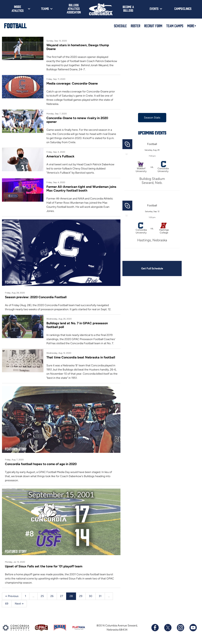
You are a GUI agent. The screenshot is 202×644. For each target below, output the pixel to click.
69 (7, 605)
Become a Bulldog (128, 8)
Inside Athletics (18, 8)
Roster (135, 26)
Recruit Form (153, 26)
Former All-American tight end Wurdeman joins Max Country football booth (82, 189)
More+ (192, 26)
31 (101, 597)
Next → (19, 605)
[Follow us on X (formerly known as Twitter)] (168, 629)
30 (91, 597)
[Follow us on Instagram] (180, 629)
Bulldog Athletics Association (74, 8)
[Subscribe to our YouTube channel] (193, 629)
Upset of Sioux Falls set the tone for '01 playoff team (44, 567)
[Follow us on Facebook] (155, 629)
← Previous (12, 597)
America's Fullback (60, 156)
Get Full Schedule (152, 269)
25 (43, 597)
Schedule (120, 26)
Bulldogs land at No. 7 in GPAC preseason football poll (77, 326)
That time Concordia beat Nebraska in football (81, 358)
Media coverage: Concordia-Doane (72, 83)
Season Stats (152, 118)
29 (82, 597)
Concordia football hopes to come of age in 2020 (42, 465)
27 (62, 597)
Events (154, 8)
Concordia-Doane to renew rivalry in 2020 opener (78, 120)
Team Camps (175, 26)
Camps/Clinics (183, 8)
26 (52, 597)
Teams (45, 8)
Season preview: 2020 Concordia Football (36, 298)
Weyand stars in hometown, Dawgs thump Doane (78, 47)
